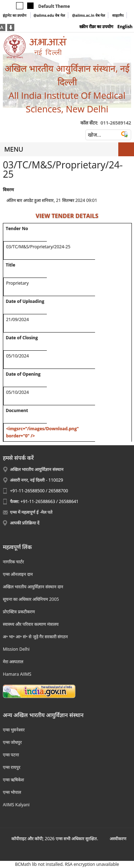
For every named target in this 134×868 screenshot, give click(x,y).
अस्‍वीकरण (118, 839)
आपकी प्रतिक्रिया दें (25, 523)
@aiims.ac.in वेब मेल (89, 15)
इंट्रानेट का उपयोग (15, 15)
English (125, 27)
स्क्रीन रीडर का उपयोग (96, 27)
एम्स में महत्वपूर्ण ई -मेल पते (31, 512)
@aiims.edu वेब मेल (49, 15)
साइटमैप (118, 15)
